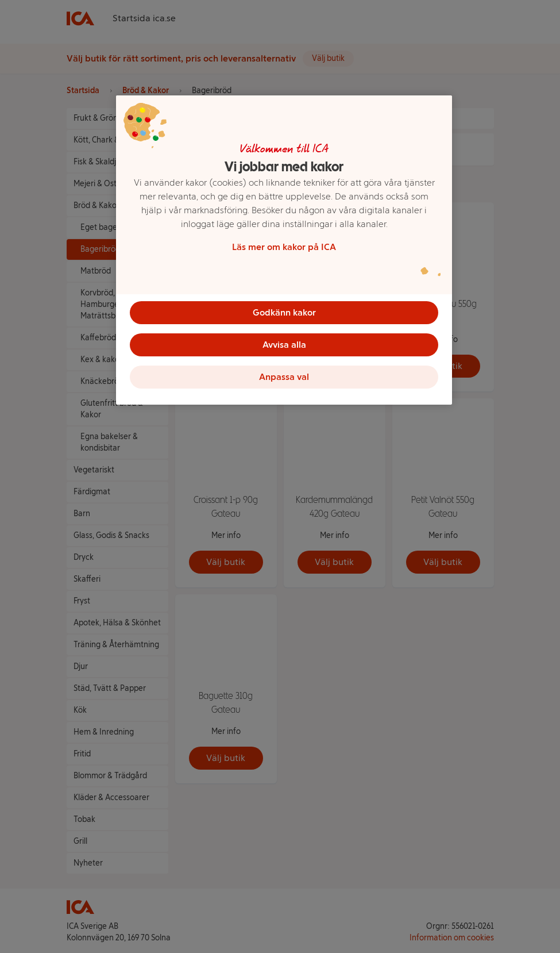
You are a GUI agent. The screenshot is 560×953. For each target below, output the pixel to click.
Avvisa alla (284, 345)
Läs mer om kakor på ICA (284, 247)
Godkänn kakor (284, 312)
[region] (284, 250)
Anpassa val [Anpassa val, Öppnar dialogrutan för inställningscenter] (284, 377)
